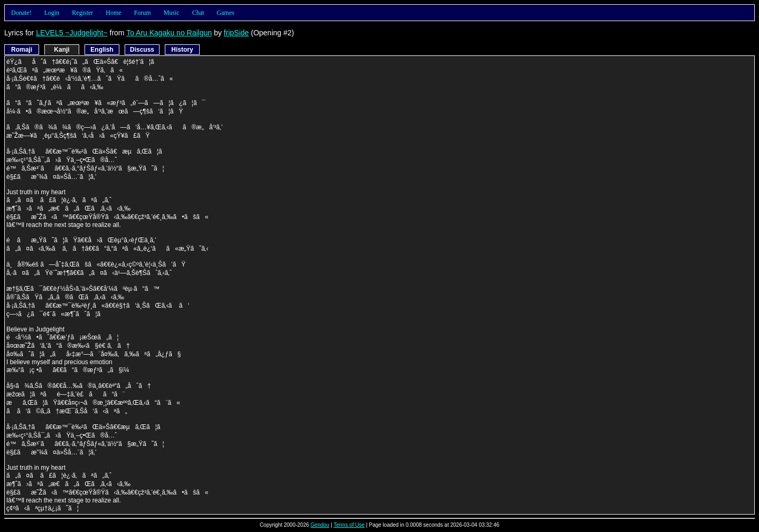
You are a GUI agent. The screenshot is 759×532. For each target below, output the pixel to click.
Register (82, 13)
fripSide (236, 33)
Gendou (320, 525)
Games (225, 13)
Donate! (21, 13)
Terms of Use (349, 525)
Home (113, 13)
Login (52, 13)
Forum (143, 13)
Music (172, 13)
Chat (198, 13)
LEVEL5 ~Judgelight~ (72, 33)
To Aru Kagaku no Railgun (169, 33)
